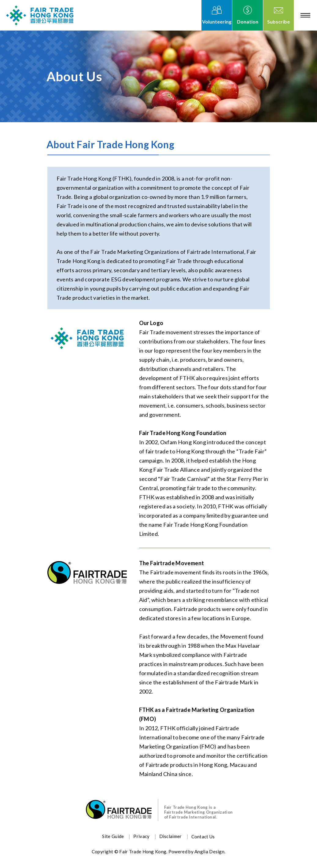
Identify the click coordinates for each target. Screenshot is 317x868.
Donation (248, 22)
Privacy (141, 836)
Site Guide (113, 836)
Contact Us (203, 837)
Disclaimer (171, 836)
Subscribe (278, 22)
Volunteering (217, 22)
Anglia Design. (210, 852)
